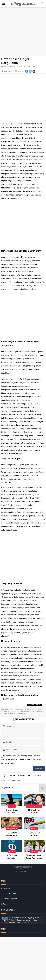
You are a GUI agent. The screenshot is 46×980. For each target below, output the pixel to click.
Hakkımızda (7, 888)
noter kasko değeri (16, 711)
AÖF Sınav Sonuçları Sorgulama (12, 858)
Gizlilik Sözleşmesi (10, 893)
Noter (11, 66)
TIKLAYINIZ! (7, 699)
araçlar (35, 709)
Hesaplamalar (12, 829)
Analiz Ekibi (8, 71)
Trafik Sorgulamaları (34, 806)
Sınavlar (12, 806)
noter (40, 709)
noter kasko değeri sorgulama (34, 711)
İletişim (6, 904)
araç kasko (15, 709)
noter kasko (5, 711)
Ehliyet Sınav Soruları (34, 811)
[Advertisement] (23, 32)
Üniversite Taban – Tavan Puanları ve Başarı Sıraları (34, 858)
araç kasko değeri (26, 709)
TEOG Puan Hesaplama (12, 834)
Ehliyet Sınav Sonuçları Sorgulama (12, 812)
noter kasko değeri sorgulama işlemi (14, 713)
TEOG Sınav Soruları (34, 834)
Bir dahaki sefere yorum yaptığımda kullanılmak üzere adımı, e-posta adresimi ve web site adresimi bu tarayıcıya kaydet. (22, 759)
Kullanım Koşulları (10, 899)
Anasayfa (5, 66)
